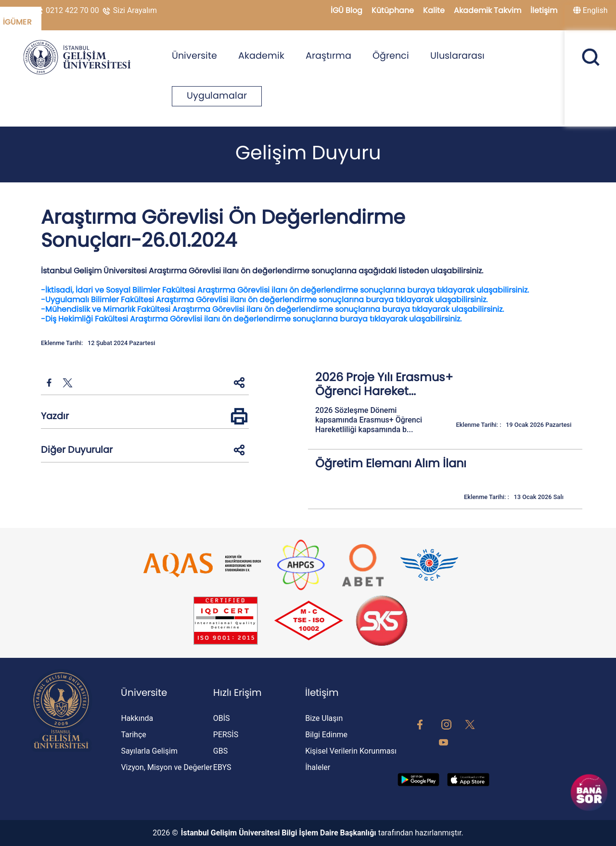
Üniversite (194, 56)
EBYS (222, 767)
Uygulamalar (217, 96)
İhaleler (318, 767)
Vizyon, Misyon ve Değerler (167, 767)
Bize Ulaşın (324, 718)
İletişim (544, 10)
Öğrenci (391, 56)
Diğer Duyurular (77, 450)
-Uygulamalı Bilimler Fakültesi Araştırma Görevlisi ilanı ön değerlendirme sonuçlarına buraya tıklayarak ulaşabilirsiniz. (264, 300)
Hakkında (137, 718)
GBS (220, 751)
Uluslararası (457, 56)
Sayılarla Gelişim (149, 751)
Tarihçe (133, 735)
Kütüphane (394, 10)
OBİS (222, 718)
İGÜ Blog (347, 10)
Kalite (435, 10)
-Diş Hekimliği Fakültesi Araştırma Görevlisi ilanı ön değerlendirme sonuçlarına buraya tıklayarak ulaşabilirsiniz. (251, 319)
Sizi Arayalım (129, 10)
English (590, 10)
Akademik (261, 56)
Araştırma (328, 56)
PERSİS (226, 735)
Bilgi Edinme (326, 735)
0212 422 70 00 (68, 10)
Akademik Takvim (488, 10)
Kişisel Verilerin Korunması (351, 751)
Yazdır (55, 416)
